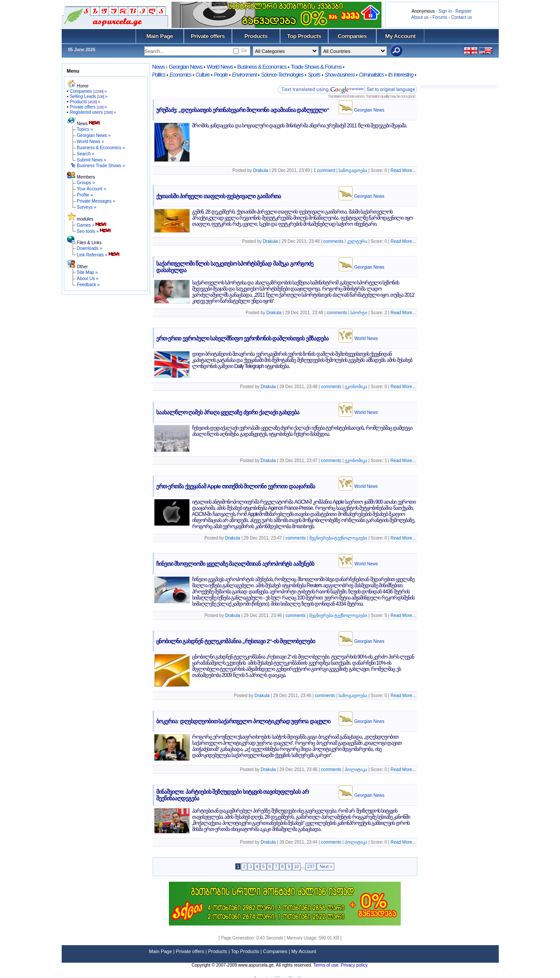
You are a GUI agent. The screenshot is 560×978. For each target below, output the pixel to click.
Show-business (339, 75)
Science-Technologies (282, 75)
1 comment (324, 170)
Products (256, 36)
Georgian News (186, 67)
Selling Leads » (88, 96)
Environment (244, 75)
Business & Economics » (101, 148)
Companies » (88, 91)
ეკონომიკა (356, 387)
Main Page (160, 36)
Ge (244, 51)
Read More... (403, 170)
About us (420, 17)
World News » (91, 142)
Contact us (462, 17)
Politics (159, 75)
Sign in (445, 11)
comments (333, 241)
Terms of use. (327, 965)
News (159, 67)
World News (220, 67)
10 (296, 867)
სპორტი (359, 313)
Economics (180, 75)
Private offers (208, 36)
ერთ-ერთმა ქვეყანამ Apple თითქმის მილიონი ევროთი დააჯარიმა (236, 486)
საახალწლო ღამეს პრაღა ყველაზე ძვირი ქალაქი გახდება (228, 412)
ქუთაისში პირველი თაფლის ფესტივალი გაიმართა (219, 196)
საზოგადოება (353, 170)
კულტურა (357, 241)
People (221, 75)
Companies (352, 36)
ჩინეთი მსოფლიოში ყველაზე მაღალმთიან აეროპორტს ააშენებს (235, 564)
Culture (203, 75)
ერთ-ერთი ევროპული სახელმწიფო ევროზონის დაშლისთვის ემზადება (242, 338)
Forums (440, 17)
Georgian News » (94, 135)
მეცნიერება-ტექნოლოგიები (338, 538)
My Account (400, 36)
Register (464, 11)
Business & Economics (262, 67)
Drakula (260, 170)
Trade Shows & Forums (316, 67)
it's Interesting (401, 75)
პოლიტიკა (356, 769)
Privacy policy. (355, 965)
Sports (314, 75)
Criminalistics (371, 75)
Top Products (304, 36)
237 (311, 867)
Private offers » (88, 107)
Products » (85, 102)
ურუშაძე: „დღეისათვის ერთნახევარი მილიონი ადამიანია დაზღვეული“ (243, 110)
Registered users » (93, 112)
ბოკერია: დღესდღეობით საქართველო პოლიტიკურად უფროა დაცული (243, 721)
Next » (325, 867)
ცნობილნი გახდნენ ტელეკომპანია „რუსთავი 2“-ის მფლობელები (236, 641)
